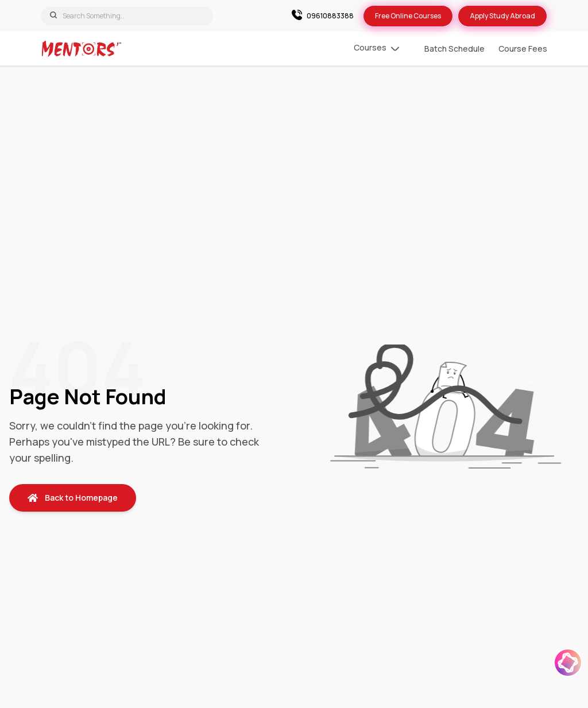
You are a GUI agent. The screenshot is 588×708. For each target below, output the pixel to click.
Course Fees (523, 49)
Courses (376, 49)
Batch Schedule (454, 49)
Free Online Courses (408, 16)
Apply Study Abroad (502, 16)
